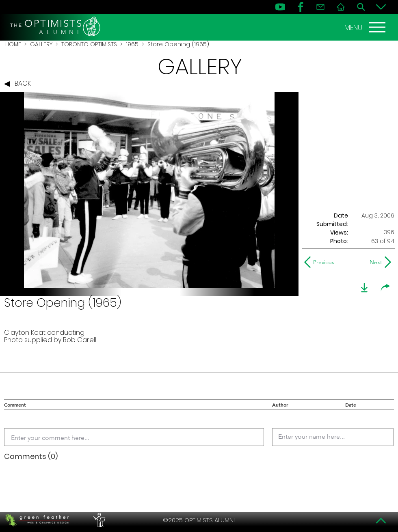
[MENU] (366, 27)
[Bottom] (381, 7)
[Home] (341, 7)
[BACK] (19, 84)
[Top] (381, 521)
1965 (132, 44)
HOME (13, 44)
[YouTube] (280, 7)
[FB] (301, 7)
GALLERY (41, 44)
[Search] (361, 7)
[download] (364, 288)
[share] (385, 288)
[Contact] (320, 7)
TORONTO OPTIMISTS (89, 44)
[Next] (374, 262)
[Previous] (321, 262)
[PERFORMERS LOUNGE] (98, 520)
